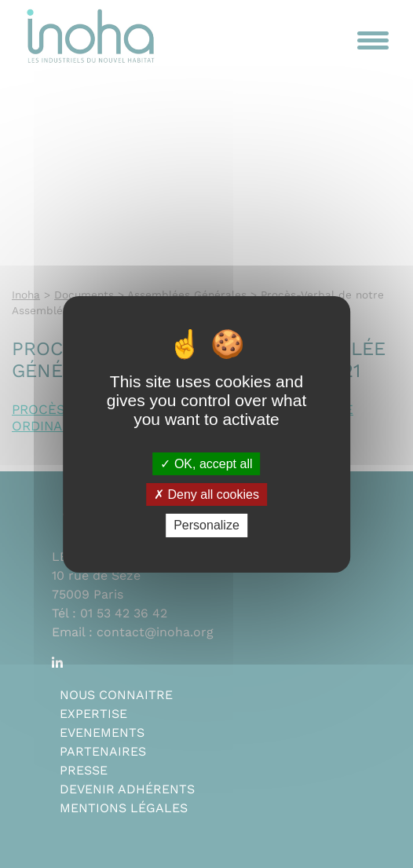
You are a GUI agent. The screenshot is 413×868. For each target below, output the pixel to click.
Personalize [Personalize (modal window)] (206, 525)
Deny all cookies (206, 494)
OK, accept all (206, 464)
